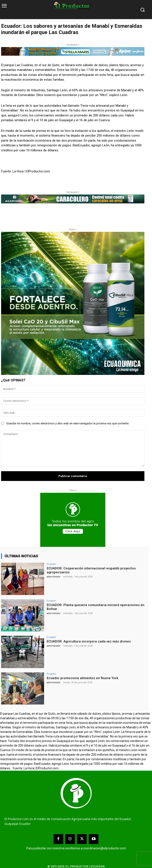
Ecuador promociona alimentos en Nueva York (83, 678)
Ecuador (51, 564)
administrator (54, 577)
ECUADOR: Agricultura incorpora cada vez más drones (89, 641)
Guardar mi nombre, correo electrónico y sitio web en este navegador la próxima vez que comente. (68, 423)
